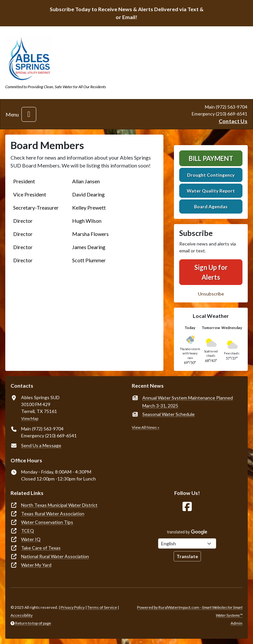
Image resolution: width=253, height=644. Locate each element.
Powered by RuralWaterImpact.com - (190, 611)
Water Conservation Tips (47, 522)
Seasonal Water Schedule (169, 414)
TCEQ (28, 531)
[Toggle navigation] (29, 114)
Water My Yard (36, 565)
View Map (30, 418)
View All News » (146, 427)
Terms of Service (102, 607)
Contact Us (233, 121)
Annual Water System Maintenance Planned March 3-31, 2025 (188, 402)
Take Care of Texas (41, 548)
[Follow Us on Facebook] (187, 507)
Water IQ (31, 539)
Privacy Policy (73, 607)
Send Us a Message (41, 445)
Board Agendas (211, 206)
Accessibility (22, 615)
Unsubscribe (211, 294)
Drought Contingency (211, 175)
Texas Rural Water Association (53, 514)
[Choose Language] (187, 543)
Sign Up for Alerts (211, 272)
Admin (237, 623)
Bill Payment (211, 158)
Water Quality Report (211, 191)
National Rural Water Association (55, 556)
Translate (187, 556)
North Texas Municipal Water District (59, 505)
